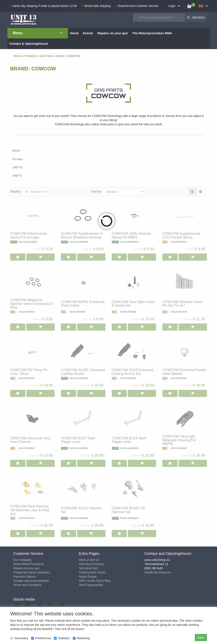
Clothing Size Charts (92, 572)
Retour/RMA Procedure (29, 564)
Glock (16, 151)
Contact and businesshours (31, 581)
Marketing (81, 638)
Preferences (41, 638)
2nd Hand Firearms (91, 564)
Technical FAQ (88, 568)
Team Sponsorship (91, 585)
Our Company (22, 560)
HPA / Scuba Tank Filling (95, 581)
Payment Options (25, 577)
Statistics (62, 638)
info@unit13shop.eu (157, 572)
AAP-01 (18, 167)
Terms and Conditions (28, 585)
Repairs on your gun (27, 568)
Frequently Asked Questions (32, 572)
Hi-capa (18, 159)
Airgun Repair (88, 577)
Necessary (19, 638)
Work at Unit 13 (89, 560)
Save (201, 638)
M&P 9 (17, 176)
